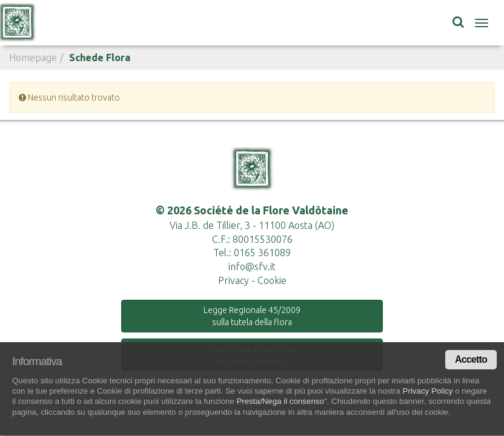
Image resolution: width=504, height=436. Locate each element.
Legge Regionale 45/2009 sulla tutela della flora (252, 316)
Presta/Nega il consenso (280, 401)
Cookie (272, 280)
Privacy (234, 280)
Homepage (33, 58)
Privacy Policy (428, 391)
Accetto (471, 359)
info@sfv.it (252, 266)
